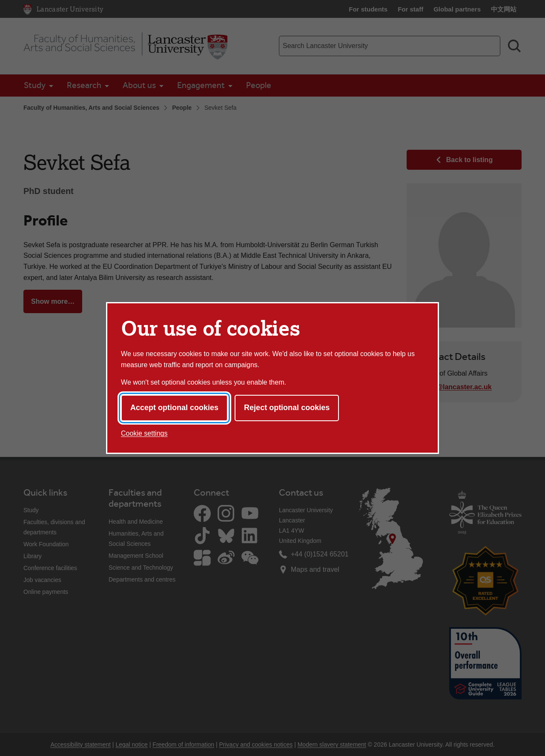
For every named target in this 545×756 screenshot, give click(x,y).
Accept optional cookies (174, 408)
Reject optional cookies (287, 408)
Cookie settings (144, 433)
